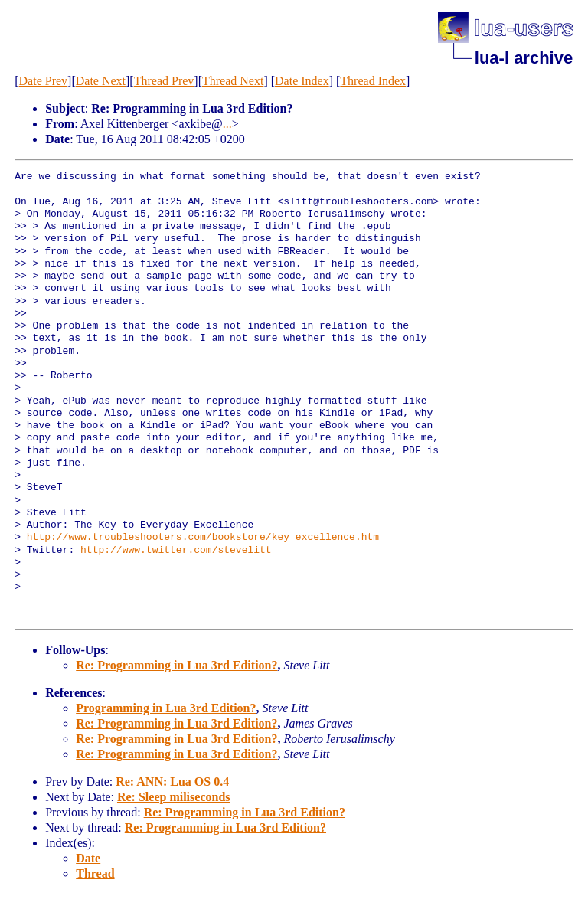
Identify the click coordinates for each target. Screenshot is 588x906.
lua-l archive (524, 58)
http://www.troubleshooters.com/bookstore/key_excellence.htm (203, 538)
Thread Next (233, 81)
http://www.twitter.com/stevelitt (176, 551)
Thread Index (373, 81)
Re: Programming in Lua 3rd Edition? (176, 665)
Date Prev (44, 81)
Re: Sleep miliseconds (174, 797)
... (227, 124)
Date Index (302, 81)
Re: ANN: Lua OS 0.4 (172, 782)
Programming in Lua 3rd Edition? (166, 708)
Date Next (101, 81)
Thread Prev (164, 81)
